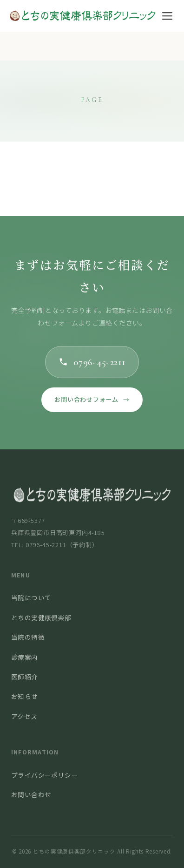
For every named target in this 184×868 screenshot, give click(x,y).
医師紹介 (25, 677)
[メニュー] (167, 16)
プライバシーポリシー (45, 775)
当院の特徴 (28, 637)
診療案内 (25, 657)
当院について (31, 597)
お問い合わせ (31, 794)
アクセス (24, 716)
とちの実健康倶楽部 (41, 617)
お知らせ (25, 696)
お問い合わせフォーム (92, 400)
